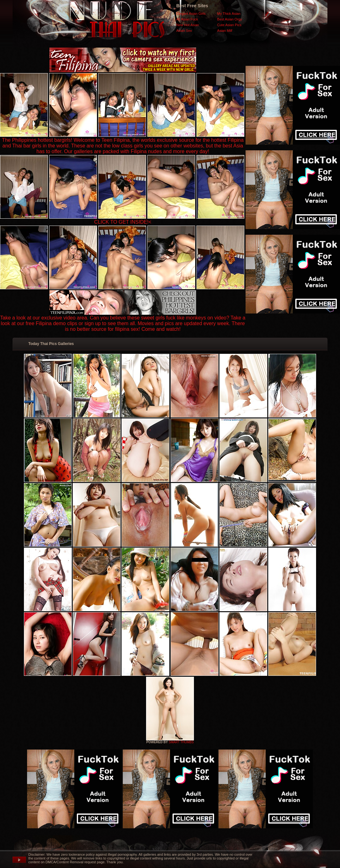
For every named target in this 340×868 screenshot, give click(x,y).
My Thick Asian (229, 14)
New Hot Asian (188, 25)
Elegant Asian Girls (191, 14)
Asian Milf (225, 31)
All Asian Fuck (187, 19)
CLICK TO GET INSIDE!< (123, 222)
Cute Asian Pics (229, 25)
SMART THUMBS (181, 742)
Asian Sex (184, 31)
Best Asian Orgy (230, 19)
